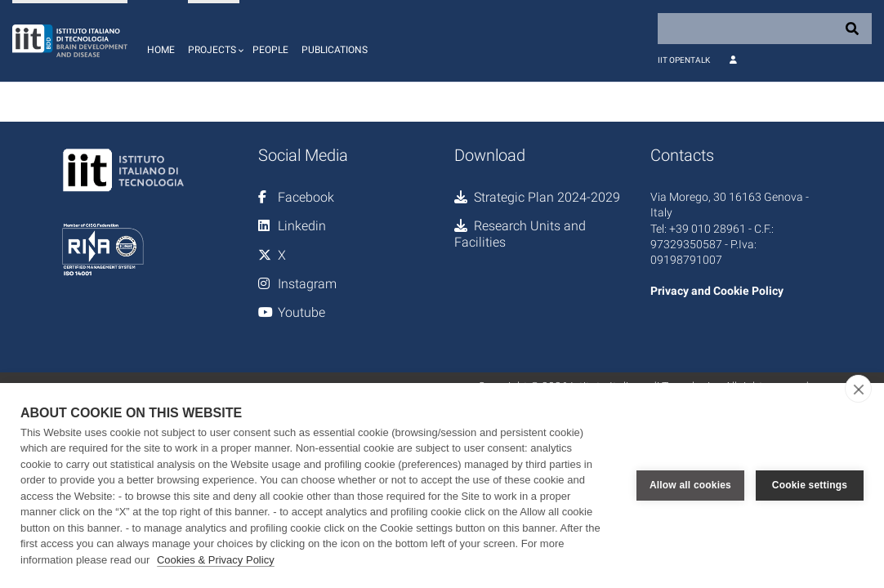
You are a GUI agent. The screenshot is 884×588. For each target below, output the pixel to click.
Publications (335, 50)
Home (161, 50)
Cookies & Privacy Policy (216, 560)
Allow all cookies (690, 485)
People (270, 50)
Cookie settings (810, 485)
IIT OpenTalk (684, 60)
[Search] (765, 29)
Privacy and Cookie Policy (717, 291)
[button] (214, 41)
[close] (858, 389)
